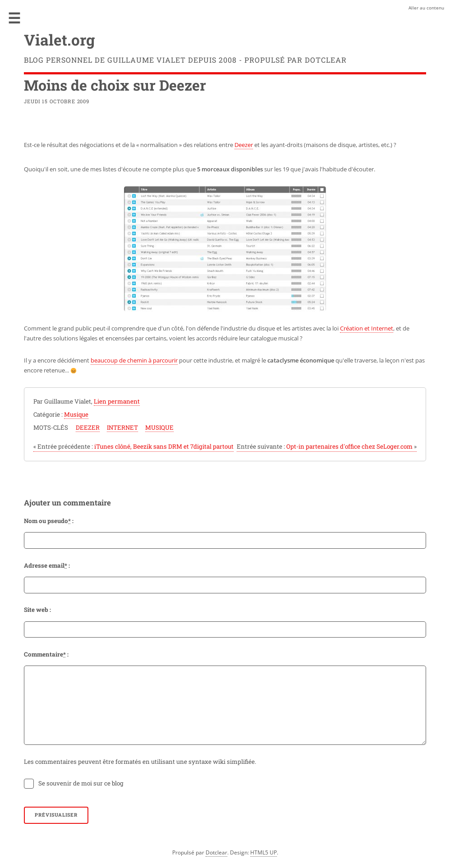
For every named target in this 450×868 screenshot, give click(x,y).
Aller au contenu (426, 8)
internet (122, 427)
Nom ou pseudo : (49, 521)
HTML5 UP (264, 852)
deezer (88, 427)
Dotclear (216, 852)
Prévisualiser (56, 815)
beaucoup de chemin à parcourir (134, 360)
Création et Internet (367, 328)
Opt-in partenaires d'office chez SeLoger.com (327, 446)
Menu (14, 18)
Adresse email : (47, 565)
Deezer (244, 145)
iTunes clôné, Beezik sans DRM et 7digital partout (133, 446)
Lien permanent (117, 401)
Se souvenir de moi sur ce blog (81, 783)
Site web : (37, 610)
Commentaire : (46, 654)
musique (159, 427)
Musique (76, 414)
